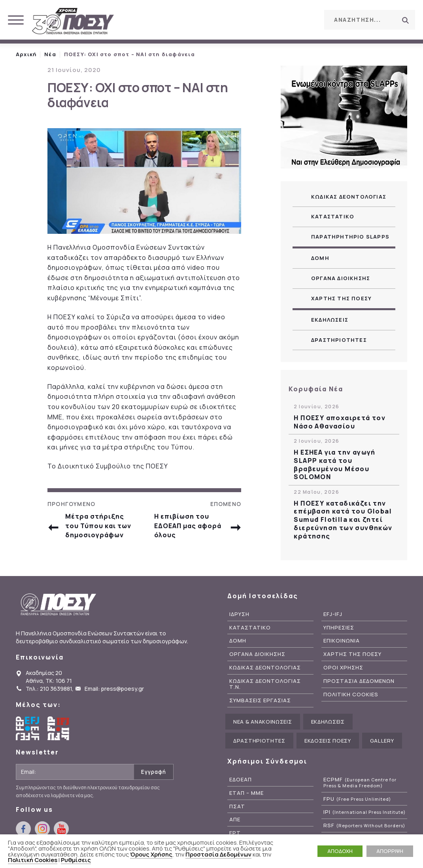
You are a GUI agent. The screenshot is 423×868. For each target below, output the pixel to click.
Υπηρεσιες (339, 628)
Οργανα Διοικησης (341, 278)
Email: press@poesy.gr (114, 689)
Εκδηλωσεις (330, 320)
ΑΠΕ (235, 820)
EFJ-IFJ (333, 614)
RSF (364, 825)
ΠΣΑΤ (237, 806)
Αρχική (26, 54)
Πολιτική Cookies (33, 860)
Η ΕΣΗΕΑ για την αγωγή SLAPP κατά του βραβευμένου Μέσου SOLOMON (334, 465)
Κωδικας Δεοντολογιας (349, 197)
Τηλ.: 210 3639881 (49, 689)
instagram (288, 19)
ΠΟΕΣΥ (73, 22)
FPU (357, 799)
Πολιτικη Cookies (351, 695)
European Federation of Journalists (28, 728)
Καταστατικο (333, 216)
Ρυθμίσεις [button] (76, 860)
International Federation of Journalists (59, 728)
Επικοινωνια (342, 641)
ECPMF (360, 783)
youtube (306, 19)
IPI (364, 812)
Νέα (50, 54)
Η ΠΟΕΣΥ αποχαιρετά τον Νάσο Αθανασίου (340, 422)
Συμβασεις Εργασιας (260, 700)
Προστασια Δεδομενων (359, 681)
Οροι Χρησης (343, 668)
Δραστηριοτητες (339, 340)
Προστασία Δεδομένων (218, 854)
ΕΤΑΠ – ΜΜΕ (246, 793)
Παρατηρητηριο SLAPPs (350, 237)
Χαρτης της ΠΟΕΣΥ (341, 298)
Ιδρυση (239, 614)
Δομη (320, 258)
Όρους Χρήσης (151, 854)
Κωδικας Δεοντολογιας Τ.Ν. (265, 684)
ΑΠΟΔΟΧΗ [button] (340, 851)
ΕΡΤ (235, 833)
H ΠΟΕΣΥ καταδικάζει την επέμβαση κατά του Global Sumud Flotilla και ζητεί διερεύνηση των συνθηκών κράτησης (343, 520)
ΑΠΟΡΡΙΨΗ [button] (390, 851)
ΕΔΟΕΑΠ (241, 780)
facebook (270, 19)
